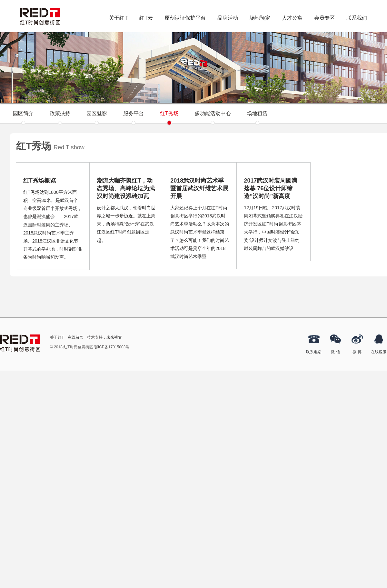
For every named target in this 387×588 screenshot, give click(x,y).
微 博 (357, 352)
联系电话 (314, 352)
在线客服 (379, 352)
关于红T (118, 18)
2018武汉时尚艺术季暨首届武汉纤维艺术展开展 (199, 188)
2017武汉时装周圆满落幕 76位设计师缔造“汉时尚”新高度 (271, 188)
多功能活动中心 (213, 117)
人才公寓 (292, 18)
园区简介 (23, 117)
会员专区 (324, 18)
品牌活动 (228, 18)
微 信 (335, 352)
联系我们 (357, 18)
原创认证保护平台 (185, 18)
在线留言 (75, 337)
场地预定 (260, 18)
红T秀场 (169, 117)
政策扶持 (60, 117)
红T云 (146, 18)
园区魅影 (97, 117)
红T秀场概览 (40, 181)
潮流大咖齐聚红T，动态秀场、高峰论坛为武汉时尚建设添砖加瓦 (126, 188)
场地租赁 (257, 117)
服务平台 (134, 117)
